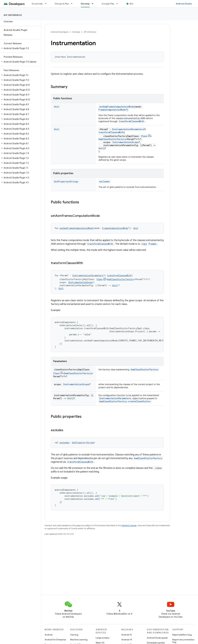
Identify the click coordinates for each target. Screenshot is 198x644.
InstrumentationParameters (128, 129)
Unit (57, 107)
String (73, 182)
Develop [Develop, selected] (85, 4)
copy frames (149, 244)
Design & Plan (62, 4)
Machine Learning (79, 640)
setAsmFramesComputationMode (117, 107)
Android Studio (184, 4)
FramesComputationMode (112, 110)
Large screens (103, 638)
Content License (129, 525)
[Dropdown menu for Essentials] (47, 4)
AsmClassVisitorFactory (112, 139)
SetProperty (61, 182)
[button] (20, 48)
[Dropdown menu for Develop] (94, 4)
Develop (76, 32)
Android (49, 635)
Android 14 (127, 640)
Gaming (74, 635)
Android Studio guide (157, 638)
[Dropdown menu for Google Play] (118, 4)
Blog (132, 4)
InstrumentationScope (125, 142)
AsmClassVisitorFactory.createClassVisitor (125, 401)
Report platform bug (182, 635)
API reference (13, 15)
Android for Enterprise (55, 640)
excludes (104, 182)
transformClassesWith (131, 121)
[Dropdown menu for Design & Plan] (73, 4)
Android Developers (60, 32)
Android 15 (127, 635)
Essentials (37, 4)
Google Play (108, 4)
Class (144, 136)
